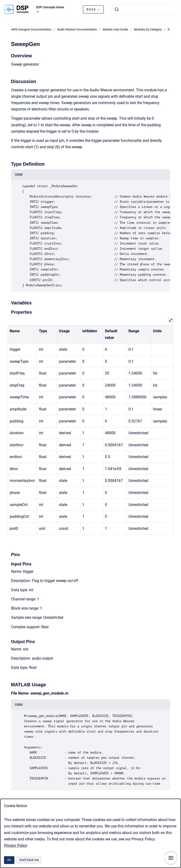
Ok (9, 860)
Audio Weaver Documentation (77, 29)
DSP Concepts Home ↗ (50, 10)
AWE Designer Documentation (31, 29)
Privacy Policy (16, 845)
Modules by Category (148, 29)
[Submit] (117, 9)
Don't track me (29, 860)
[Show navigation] (171, 858)
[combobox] (144, 9)
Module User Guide (115, 29)
